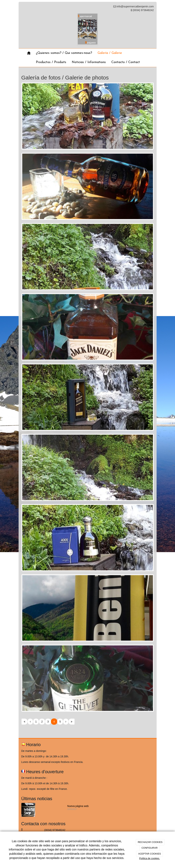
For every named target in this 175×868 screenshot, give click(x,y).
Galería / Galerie (110, 53)
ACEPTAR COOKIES (150, 854)
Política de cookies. (150, 858)
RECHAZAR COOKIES (150, 842)
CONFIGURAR (150, 848)
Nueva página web (78, 806)
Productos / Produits (51, 62)
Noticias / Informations (89, 62)
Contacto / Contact (126, 62)
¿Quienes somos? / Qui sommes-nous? (64, 53)
